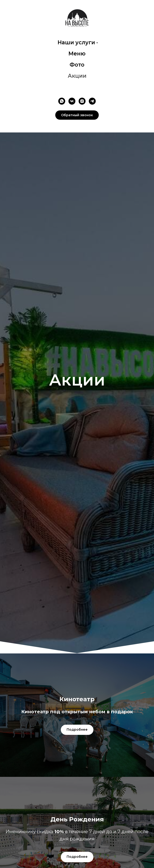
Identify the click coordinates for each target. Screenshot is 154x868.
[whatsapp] (62, 101)
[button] (77, 115)
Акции (77, 76)
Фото (77, 65)
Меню (77, 54)
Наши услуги (76, 42)
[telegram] (92, 101)
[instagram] (82, 101)
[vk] (72, 101)
